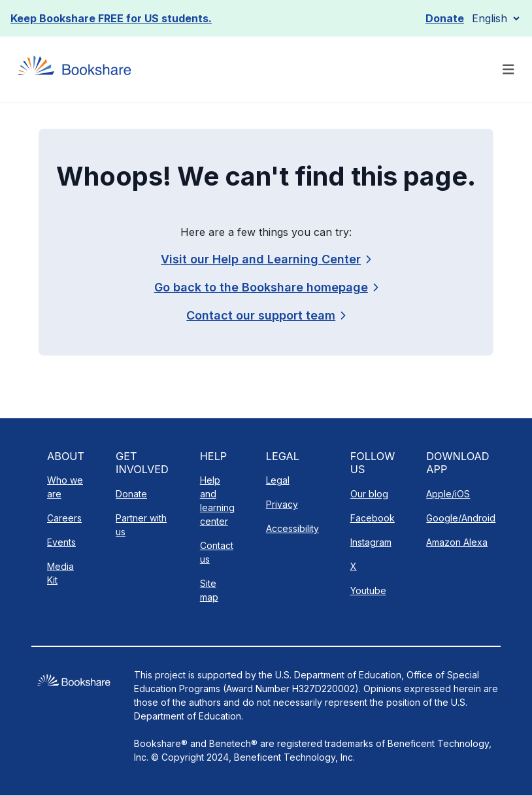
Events (61, 542)
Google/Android (461, 518)
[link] (266, 315)
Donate (445, 18)
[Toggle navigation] (508, 70)
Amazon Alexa (457, 542)
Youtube (368, 590)
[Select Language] (495, 18)
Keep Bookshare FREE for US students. (111, 18)
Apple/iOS (448, 494)
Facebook (373, 518)
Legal (278, 480)
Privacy (282, 504)
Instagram (371, 542)
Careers (64, 518)
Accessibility (292, 528)
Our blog (369, 494)
